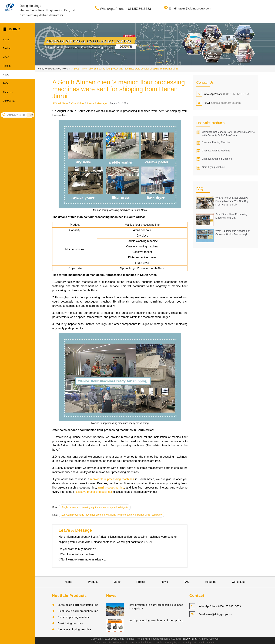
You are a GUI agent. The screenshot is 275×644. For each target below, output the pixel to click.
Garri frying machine (213, 167)
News (6, 75)
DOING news (61, 69)
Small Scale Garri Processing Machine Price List (231, 216)
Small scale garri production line (78, 611)
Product (7, 48)
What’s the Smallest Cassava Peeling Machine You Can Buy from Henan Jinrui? (232, 201)
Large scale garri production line (78, 605)
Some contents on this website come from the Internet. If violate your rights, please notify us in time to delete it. (155, 642)
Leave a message (97, 103)
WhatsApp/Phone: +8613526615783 (125, 9)
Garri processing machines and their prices (156, 620)
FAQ (5, 83)
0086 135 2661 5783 (236, 94)
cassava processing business (94, 492)
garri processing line (111, 488)
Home (6, 39)
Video (6, 57)
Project (7, 66)
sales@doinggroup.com (226, 103)
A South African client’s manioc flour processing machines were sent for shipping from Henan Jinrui (125, 69)
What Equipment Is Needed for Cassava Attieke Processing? (233, 233)
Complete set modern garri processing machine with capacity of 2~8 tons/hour (228, 134)
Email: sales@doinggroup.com (190, 8)
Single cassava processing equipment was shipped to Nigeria (95, 507)
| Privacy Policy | (189, 639)
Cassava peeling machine (216, 142)
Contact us (9, 101)
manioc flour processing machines (112, 479)
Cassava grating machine (216, 151)
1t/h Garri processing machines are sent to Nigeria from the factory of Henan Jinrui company (112, 515)
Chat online (78, 103)
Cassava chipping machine (217, 159)
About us (8, 92)
